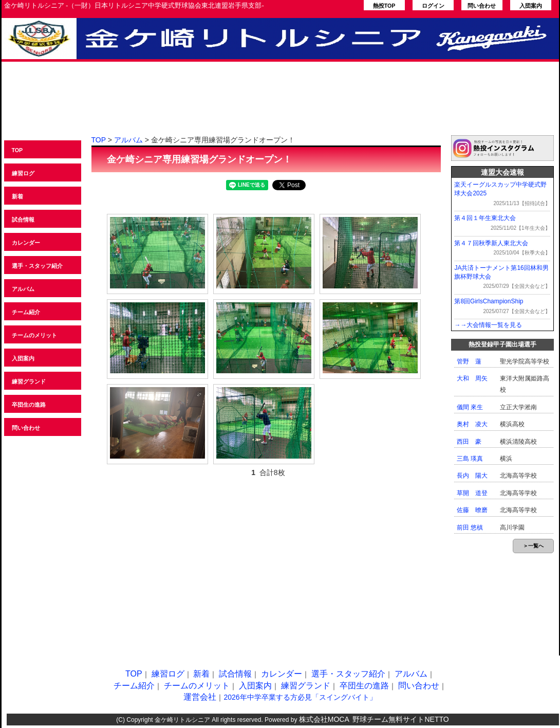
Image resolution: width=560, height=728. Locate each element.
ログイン (433, 6)
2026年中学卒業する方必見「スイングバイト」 (300, 697)
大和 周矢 (472, 378)
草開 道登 (472, 493)
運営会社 (200, 697)
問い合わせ (482, 6)
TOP (17, 150)
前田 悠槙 (470, 527)
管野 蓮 (469, 361)
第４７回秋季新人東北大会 (491, 243)
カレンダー (26, 243)
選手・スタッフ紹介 (37, 266)
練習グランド (29, 381)
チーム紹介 (26, 312)
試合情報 (23, 220)
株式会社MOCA (324, 719)
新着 (17, 196)
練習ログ (23, 173)
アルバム (23, 289)
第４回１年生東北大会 (485, 218)
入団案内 (531, 6)
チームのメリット (34, 335)
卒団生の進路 (29, 405)
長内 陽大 (472, 476)
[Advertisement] (280, 104)
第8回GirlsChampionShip (489, 301)
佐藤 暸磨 (472, 510)
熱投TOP (384, 6)
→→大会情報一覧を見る (488, 325)
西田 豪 (469, 442)
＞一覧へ (533, 546)
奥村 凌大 (472, 424)
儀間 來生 (470, 407)
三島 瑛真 (470, 459)
